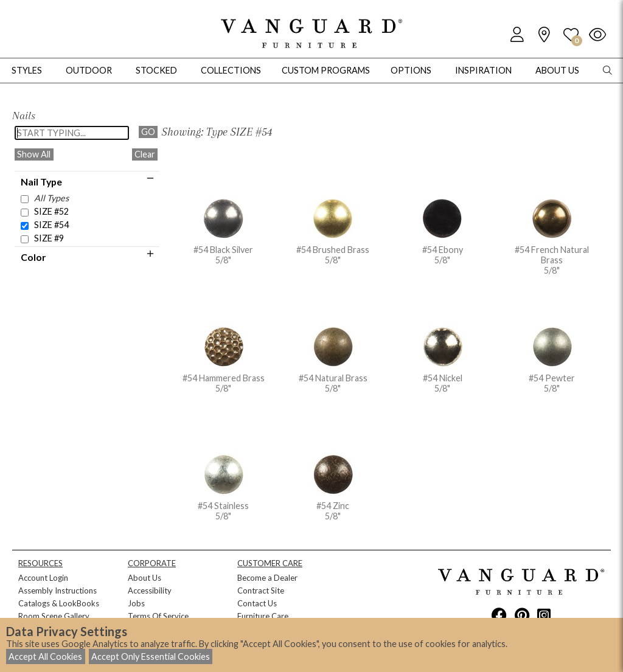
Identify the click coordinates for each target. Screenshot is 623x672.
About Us (144, 578)
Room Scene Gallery (54, 616)
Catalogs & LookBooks (59, 603)
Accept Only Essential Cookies (151, 656)
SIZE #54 (51, 225)
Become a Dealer (267, 578)
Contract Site (261, 591)
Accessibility (150, 591)
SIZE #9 (49, 238)
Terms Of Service (158, 616)
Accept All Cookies (45, 656)
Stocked (156, 70)
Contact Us (257, 603)
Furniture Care (263, 616)
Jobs (136, 603)
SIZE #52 (51, 211)
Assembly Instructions (57, 591)
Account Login (43, 578)
